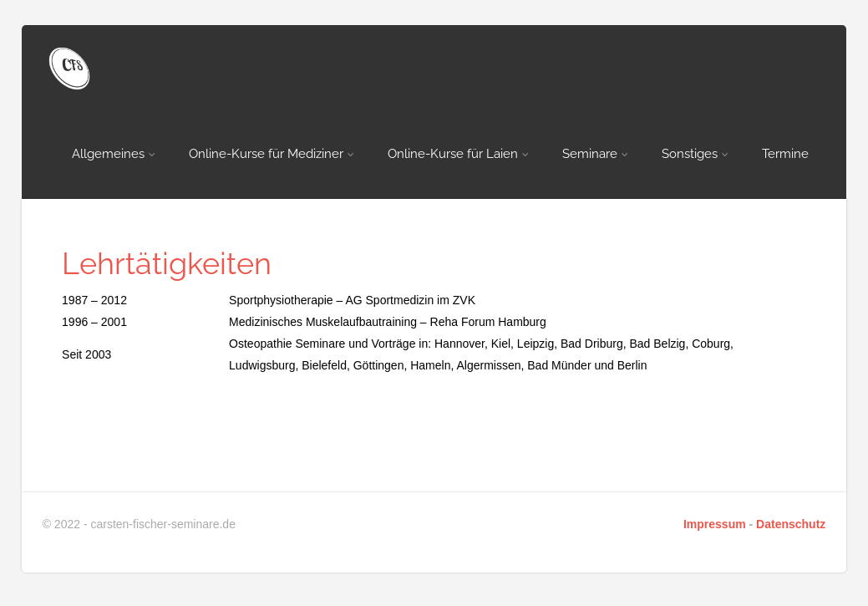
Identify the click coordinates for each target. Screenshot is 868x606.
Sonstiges (695, 154)
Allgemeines (114, 154)
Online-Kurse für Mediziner (272, 154)
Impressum (715, 524)
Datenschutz (791, 524)
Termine (785, 154)
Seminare (595, 154)
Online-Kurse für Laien (458, 154)
